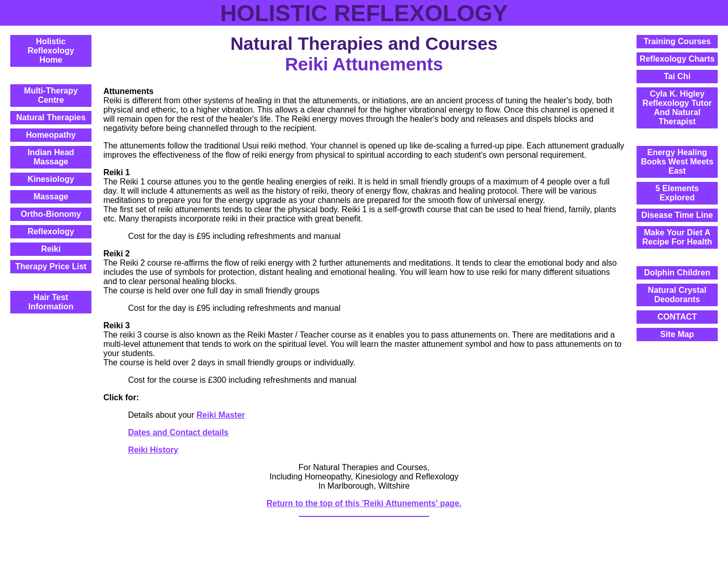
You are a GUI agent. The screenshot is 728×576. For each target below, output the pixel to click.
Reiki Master (221, 415)
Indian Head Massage (51, 157)
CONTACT (677, 317)
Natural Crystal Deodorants (677, 295)
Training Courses (677, 41)
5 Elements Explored (677, 193)
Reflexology (51, 231)
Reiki (51, 249)
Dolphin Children (677, 273)
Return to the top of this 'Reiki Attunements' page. (364, 503)
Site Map (677, 334)
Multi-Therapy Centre (51, 95)
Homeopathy (51, 135)
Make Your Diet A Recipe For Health (677, 237)
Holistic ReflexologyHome (51, 51)
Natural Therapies (51, 117)
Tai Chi (677, 76)
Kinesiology (51, 179)
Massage (51, 197)
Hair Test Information (51, 302)
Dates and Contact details (178, 432)
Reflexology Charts (677, 59)
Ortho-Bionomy (51, 214)
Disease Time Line (677, 215)
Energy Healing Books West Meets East (677, 162)
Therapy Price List (51, 266)
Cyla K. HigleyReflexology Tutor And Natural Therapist (677, 108)
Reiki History (153, 450)
